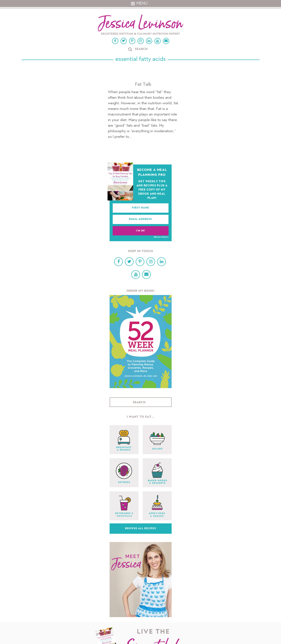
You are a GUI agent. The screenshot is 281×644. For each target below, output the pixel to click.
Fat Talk (143, 84)
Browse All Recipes (141, 529)
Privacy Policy (161, 237)
